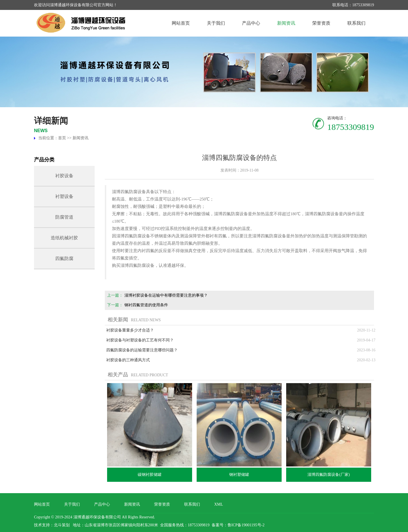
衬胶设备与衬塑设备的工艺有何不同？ (140, 340)
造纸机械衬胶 (64, 238)
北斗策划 (62, 525)
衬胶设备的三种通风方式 (128, 360)
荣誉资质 (321, 23)
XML (219, 504)
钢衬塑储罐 (239, 475)
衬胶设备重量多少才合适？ (130, 330)
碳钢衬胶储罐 (150, 475)
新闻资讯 (286, 23)
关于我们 (216, 23)
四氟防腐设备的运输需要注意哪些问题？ (142, 350)
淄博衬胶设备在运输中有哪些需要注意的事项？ (166, 295)
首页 (62, 138)
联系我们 (356, 23)
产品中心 (251, 23)
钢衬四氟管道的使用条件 (146, 305)
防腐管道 (64, 217)
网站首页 (181, 23)
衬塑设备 (64, 196)
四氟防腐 (64, 258)
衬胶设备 (64, 176)
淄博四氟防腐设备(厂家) (329, 475)
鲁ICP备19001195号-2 (246, 525)
